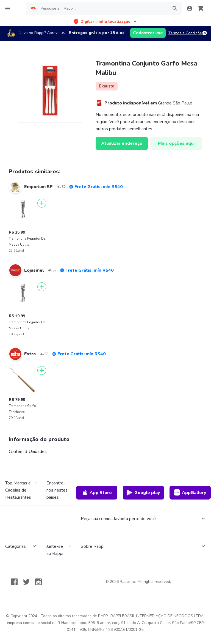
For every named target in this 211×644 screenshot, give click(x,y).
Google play (143, 493)
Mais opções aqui (176, 143)
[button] (105, 22)
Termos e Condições (186, 33)
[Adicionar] (42, 203)
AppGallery (190, 493)
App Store (97, 493)
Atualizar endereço (122, 143)
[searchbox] (103, 8)
